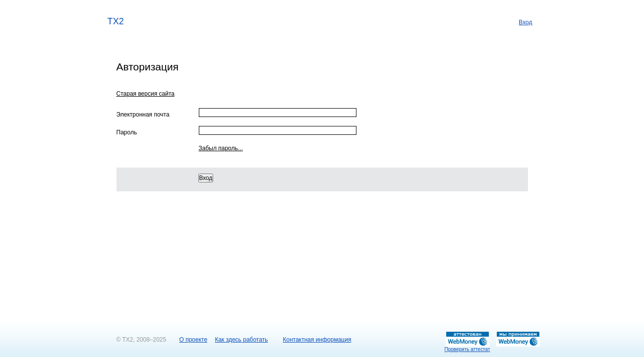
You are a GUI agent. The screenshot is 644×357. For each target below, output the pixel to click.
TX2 (116, 21)
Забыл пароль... (221, 148)
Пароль (127, 132)
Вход (525, 22)
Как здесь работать (241, 340)
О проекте (194, 340)
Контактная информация (317, 340)
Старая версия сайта (146, 94)
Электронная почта (143, 115)
